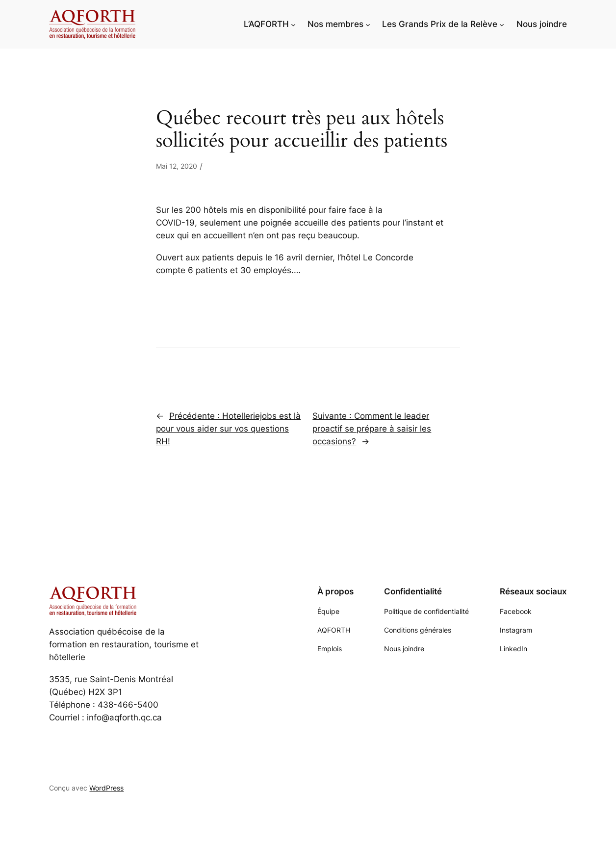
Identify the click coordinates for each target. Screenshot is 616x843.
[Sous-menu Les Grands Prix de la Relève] (502, 24)
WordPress (106, 788)
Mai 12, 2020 (177, 166)
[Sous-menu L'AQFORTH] (293, 24)
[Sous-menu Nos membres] (368, 24)
